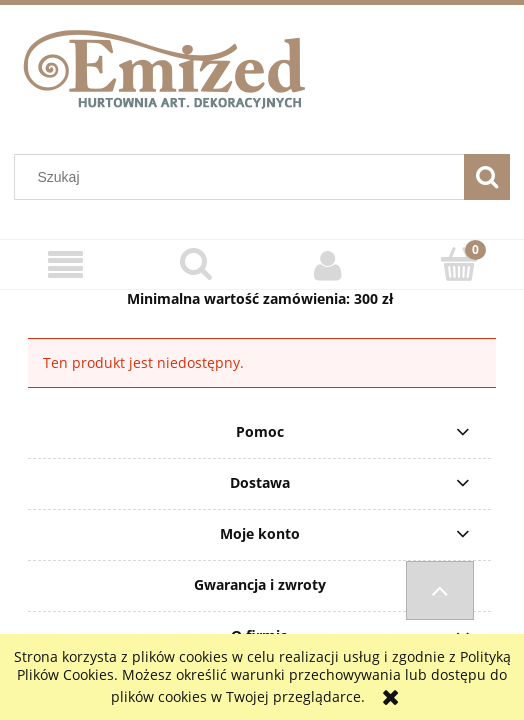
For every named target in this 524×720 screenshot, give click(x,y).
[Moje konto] (327, 265)
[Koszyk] (458, 264)
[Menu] (65, 265)
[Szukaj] (487, 177)
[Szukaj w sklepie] (244, 177)
